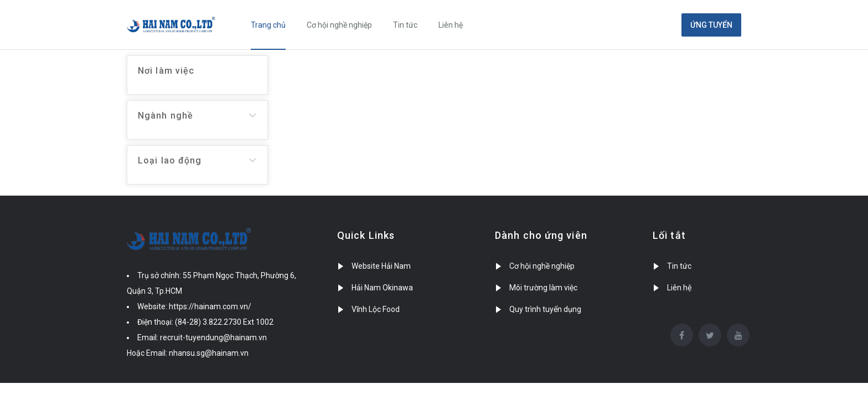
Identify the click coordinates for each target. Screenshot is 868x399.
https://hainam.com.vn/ (210, 306)
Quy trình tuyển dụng (545, 309)
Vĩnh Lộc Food (376, 309)
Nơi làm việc (166, 71)
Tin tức (405, 25)
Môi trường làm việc (543, 288)
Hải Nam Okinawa (382, 288)
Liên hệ (451, 25)
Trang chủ (268, 25)
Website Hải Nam (381, 266)
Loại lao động (170, 160)
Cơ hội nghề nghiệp (339, 25)
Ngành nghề (166, 116)
